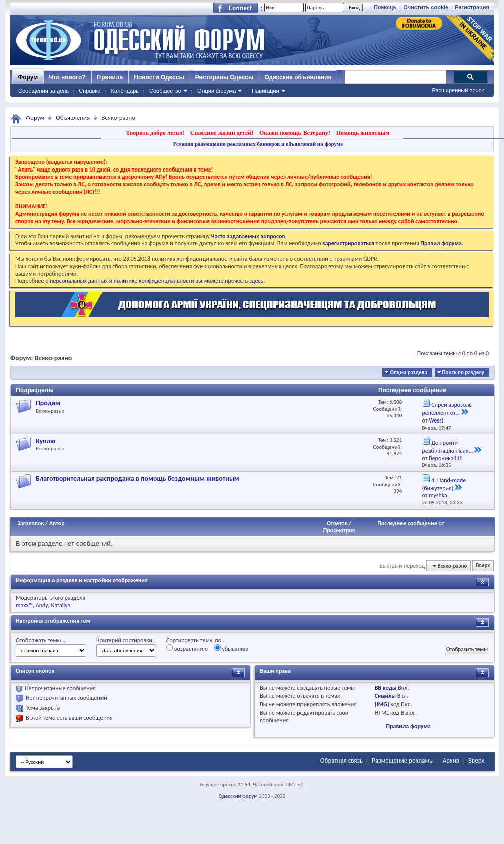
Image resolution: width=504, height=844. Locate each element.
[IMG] (382, 704)
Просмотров (339, 530)
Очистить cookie (426, 7)
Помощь (385, 7)
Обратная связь (341, 760)
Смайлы (385, 696)
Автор (57, 523)
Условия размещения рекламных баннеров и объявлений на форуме (258, 144)
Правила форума (408, 726)
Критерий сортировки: (125, 640)
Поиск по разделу (463, 372)
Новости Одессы (159, 77)
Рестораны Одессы (225, 77)
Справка (90, 91)
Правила (110, 77)
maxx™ (24, 605)
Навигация (265, 91)
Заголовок (30, 523)
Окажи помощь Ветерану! (295, 133)
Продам (48, 403)
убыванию (231, 648)
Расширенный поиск (458, 90)
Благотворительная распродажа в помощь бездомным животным (137, 479)
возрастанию (187, 648)
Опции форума (217, 91)
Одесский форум (238, 796)
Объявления (73, 117)
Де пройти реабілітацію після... (448, 447)
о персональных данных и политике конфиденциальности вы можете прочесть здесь (154, 281)
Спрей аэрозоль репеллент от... (447, 409)
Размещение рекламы (403, 760)
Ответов (337, 523)
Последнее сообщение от (411, 523)
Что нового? (67, 77)
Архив (451, 760)
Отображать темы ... (41, 640)
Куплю (46, 441)
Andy (42, 605)
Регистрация (472, 7)
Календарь (125, 91)
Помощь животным (363, 133)
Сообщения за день (43, 91)
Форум (28, 77)
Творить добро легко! (155, 133)
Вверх (483, 566)
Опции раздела (408, 372)
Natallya (61, 605)
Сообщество (165, 91)
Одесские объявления (298, 77)
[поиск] (395, 77)
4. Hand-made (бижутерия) (444, 484)
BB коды (386, 688)
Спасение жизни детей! (222, 133)
